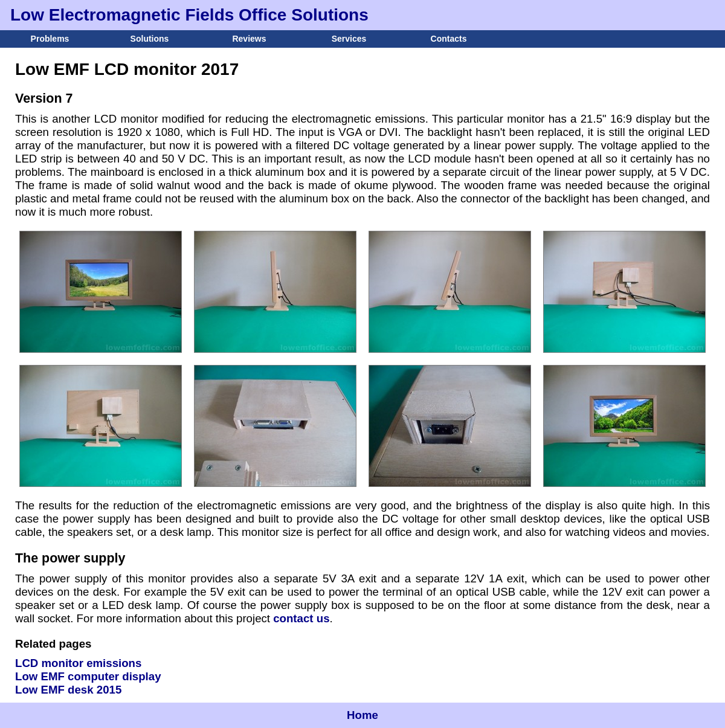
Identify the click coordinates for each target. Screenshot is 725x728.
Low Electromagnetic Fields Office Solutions (189, 15)
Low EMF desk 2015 (68, 690)
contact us (301, 618)
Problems (50, 39)
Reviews (249, 39)
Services (349, 39)
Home (362, 715)
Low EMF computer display (88, 676)
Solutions (150, 39)
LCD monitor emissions (78, 663)
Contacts (449, 39)
